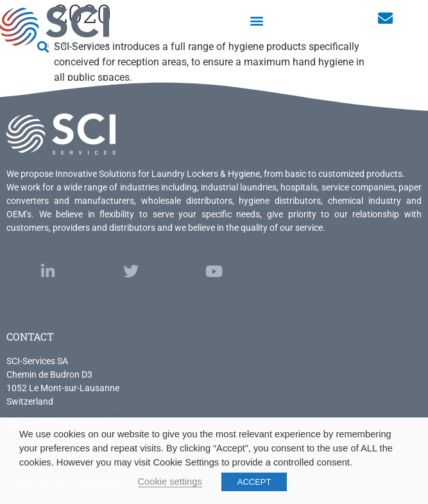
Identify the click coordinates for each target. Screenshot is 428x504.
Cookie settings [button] (170, 482)
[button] (257, 20)
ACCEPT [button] (254, 482)
